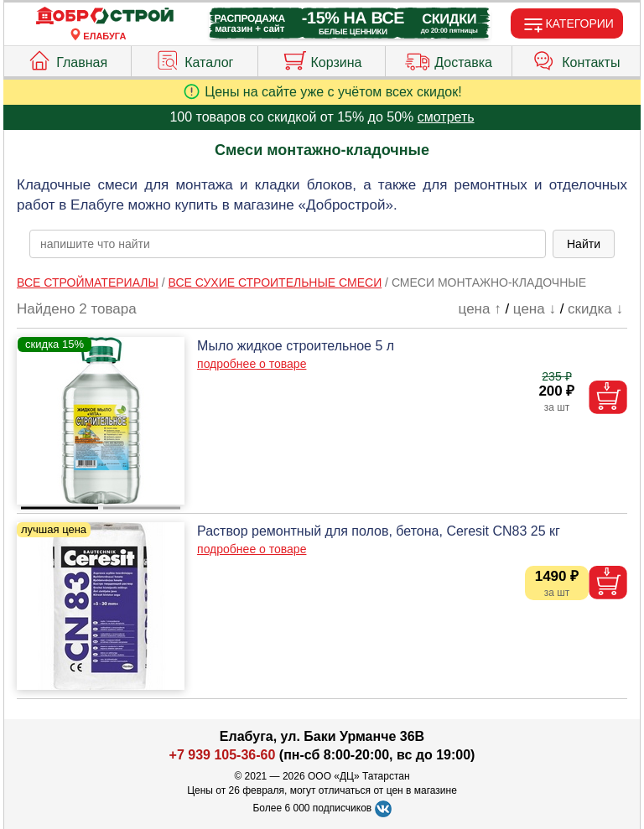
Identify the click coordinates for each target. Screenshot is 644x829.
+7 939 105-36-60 (223, 755)
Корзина (322, 59)
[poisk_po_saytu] (288, 244)
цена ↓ (535, 309)
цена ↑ (480, 309)
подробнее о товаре (252, 364)
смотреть (446, 117)
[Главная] (105, 16)
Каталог (194, 59)
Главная (67, 59)
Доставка (449, 59)
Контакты (576, 59)
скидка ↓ (595, 309)
